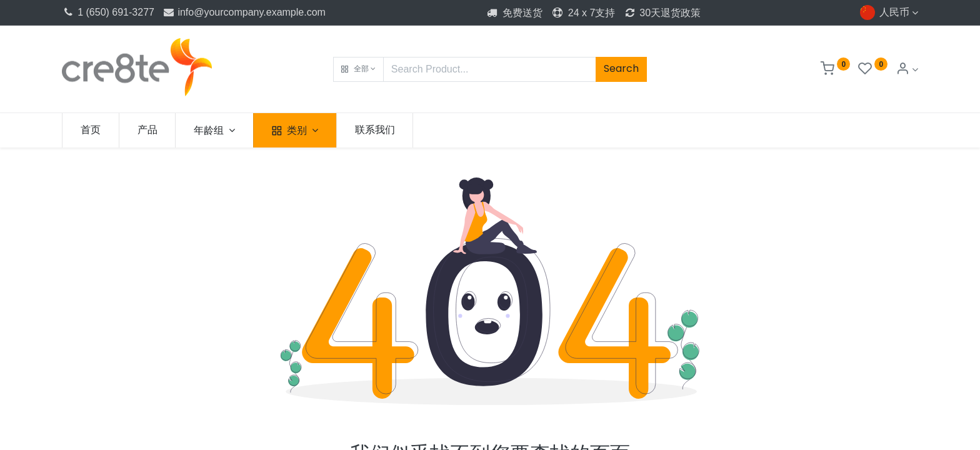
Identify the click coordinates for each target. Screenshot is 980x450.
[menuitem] (91, 130)
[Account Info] (907, 70)
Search (621, 68)
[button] (358, 69)
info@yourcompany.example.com (244, 12)
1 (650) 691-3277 (108, 12)
